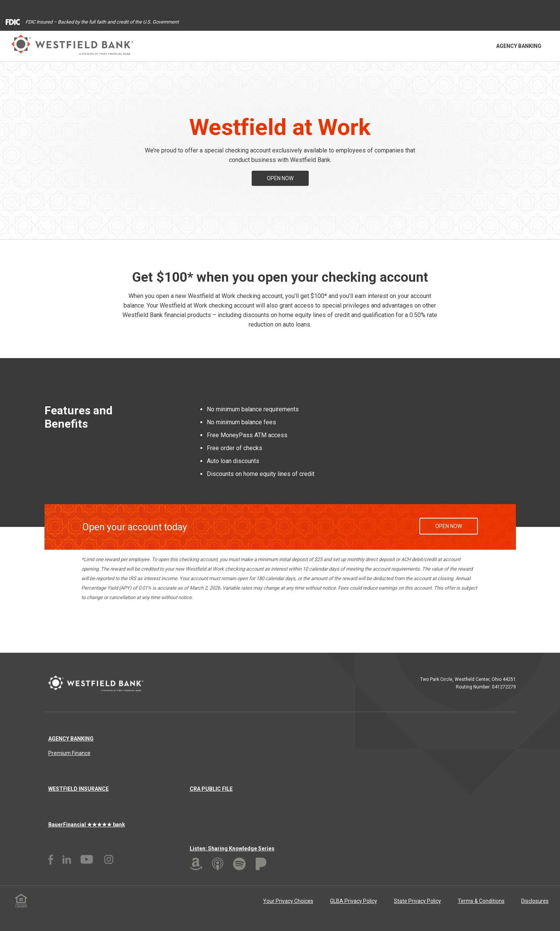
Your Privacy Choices (288, 901)
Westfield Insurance (79, 789)
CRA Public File (211, 789)
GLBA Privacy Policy (354, 901)
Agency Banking (519, 46)
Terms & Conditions (481, 901)
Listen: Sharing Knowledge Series (232, 849)
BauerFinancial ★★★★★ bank (87, 825)
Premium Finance (69, 753)
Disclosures (535, 901)
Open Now (280, 178)
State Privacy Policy (417, 901)
